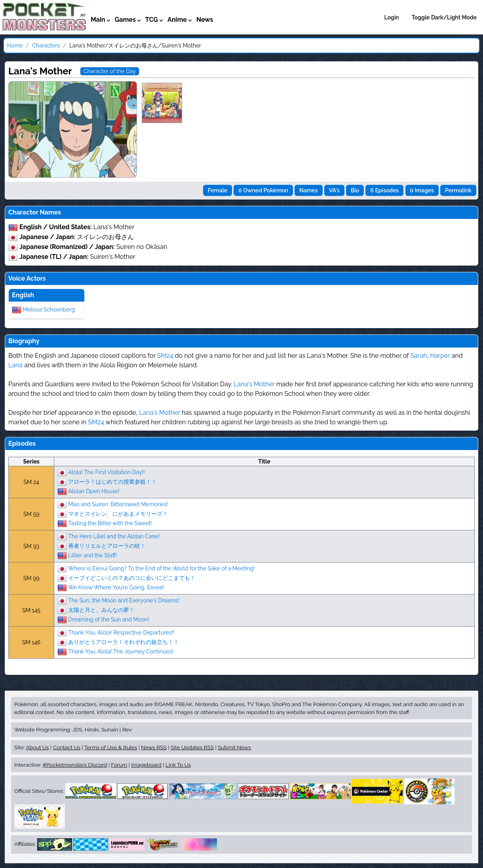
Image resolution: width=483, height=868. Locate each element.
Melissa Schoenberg (49, 309)
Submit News (234, 747)
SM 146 (31, 642)
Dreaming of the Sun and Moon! (109, 619)
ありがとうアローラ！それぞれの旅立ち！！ (124, 642)
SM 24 (31, 482)
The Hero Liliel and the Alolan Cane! (114, 536)
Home (15, 46)
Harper (440, 356)
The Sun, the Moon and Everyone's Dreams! (124, 600)
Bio (355, 190)
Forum (119, 765)
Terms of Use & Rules (111, 747)
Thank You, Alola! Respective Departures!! (121, 632)
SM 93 (31, 546)
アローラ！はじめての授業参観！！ (112, 481)
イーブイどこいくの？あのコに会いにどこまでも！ (132, 577)
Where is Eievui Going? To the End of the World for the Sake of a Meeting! (161, 568)
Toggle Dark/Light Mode (444, 17)
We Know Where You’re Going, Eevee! (116, 587)
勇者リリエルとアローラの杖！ (107, 545)
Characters (46, 46)
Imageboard (146, 765)
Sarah (418, 356)
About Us (37, 747)
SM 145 (31, 610)
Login (392, 17)
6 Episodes (384, 190)
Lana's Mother (254, 384)
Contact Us (67, 747)
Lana (15, 365)
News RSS (154, 747)
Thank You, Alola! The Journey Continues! (121, 651)
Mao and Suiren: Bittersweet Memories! (118, 504)
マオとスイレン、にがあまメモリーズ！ (118, 513)
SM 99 (31, 578)
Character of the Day (110, 71)
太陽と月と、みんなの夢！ (101, 610)
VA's (334, 190)
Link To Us (178, 765)
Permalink (458, 190)
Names (309, 190)
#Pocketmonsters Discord (75, 765)
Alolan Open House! (94, 491)
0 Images (422, 190)
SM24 (165, 356)
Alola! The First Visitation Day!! (106, 472)
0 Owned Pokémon (263, 190)
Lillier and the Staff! (92, 555)
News (205, 20)
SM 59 (31, 514)
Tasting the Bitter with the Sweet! (110, 523)
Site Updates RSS (192, 747)
